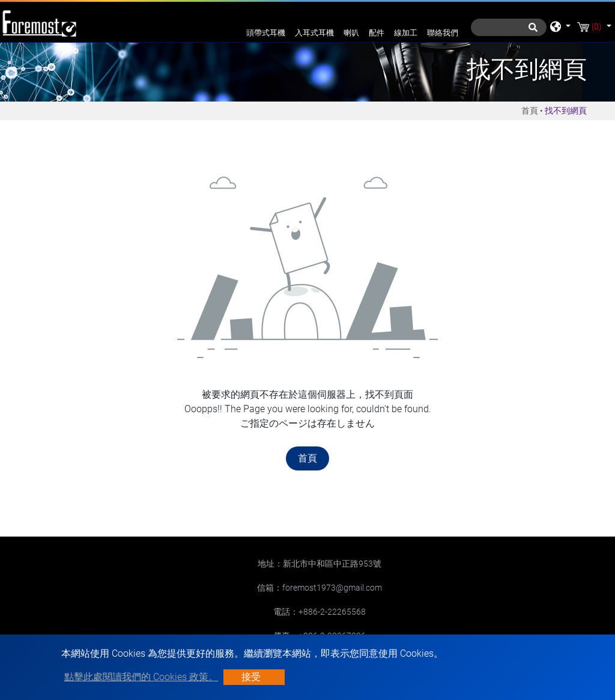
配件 (377, 33)
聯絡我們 (443, 33)
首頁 (530, 111)
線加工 (406, 33)
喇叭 (351, 33)
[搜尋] (509, 27)
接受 (251, 677)
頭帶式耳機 (266, 33)
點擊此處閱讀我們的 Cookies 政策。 (141, 677)
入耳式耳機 (314, 33)
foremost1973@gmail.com (332, 588)
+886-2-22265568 (332, 612)
